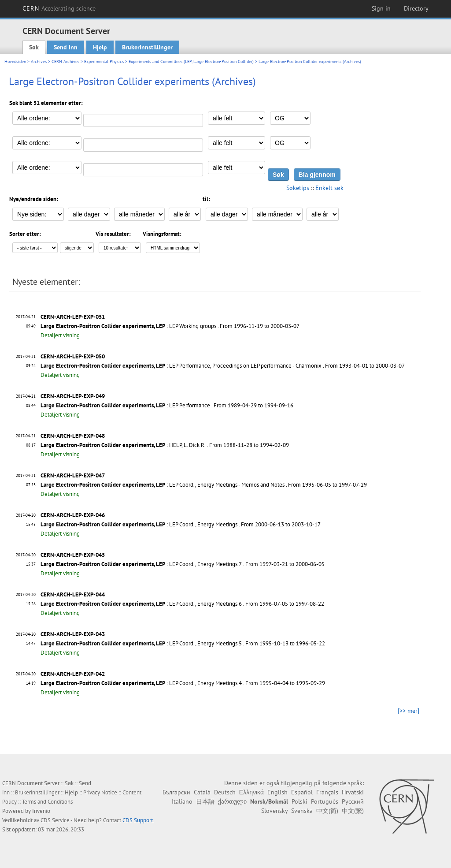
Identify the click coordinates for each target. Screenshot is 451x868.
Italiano (182, 801)
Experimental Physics (104, 61)
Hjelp (100, 47)
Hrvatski (353, 792)
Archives (39, 61)
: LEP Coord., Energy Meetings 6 (141, 604)
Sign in (381, 8)
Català (202, 792)
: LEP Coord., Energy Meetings (139, 524)
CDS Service (55, 820)
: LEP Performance (125, 405)
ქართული (232, 801)
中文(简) (327, 811)
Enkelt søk (329, 188)
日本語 (205, 801)
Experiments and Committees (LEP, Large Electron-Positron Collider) (191, 61)
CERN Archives (65, 61)
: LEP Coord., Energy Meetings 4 (141, 683)
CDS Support (138, 820)
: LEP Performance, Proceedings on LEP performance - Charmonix (181, 366)
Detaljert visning (60, 335)
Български (176, 792)
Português (325, 801)
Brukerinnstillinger (147, 47)
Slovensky (274, 811)
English (277, 792)
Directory (416, 8)
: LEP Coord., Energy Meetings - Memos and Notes (163, 485)
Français (327, 792)
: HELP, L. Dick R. (123, 445)
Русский (353, 801)
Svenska (302, 811)
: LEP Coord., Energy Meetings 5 (141, 643)
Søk (34, 47)
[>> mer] (408, 711)
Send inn (66, 47)
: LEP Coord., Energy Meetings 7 (141, 564)
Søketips (298, 188)
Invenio (41, 811)
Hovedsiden (15, 61)
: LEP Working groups (128, 326)
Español (302, 792)
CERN (59, 8)
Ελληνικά (251, 792)
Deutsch (225, 792)
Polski (299, 801)
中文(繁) (353, 811)
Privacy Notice (100, 792)
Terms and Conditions (47, 802)
